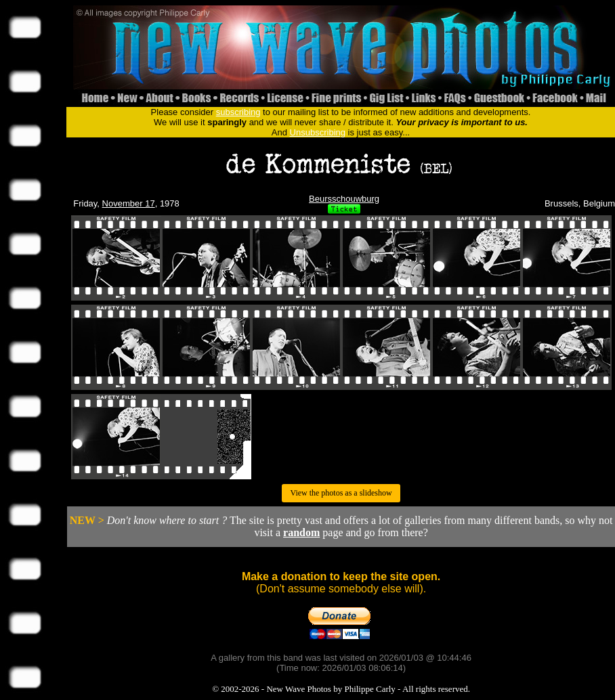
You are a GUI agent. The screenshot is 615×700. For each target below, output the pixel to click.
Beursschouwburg (344, 199)
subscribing (238, 112)
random (301, 532)
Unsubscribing (318, 132)
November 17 (129, 203)
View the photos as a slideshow (341, 493)
